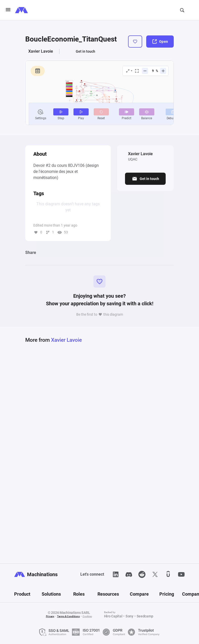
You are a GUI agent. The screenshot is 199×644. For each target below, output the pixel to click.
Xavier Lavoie (41, 51)
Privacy (50, 616)
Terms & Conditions (68, 616)
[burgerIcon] (8, 10)
